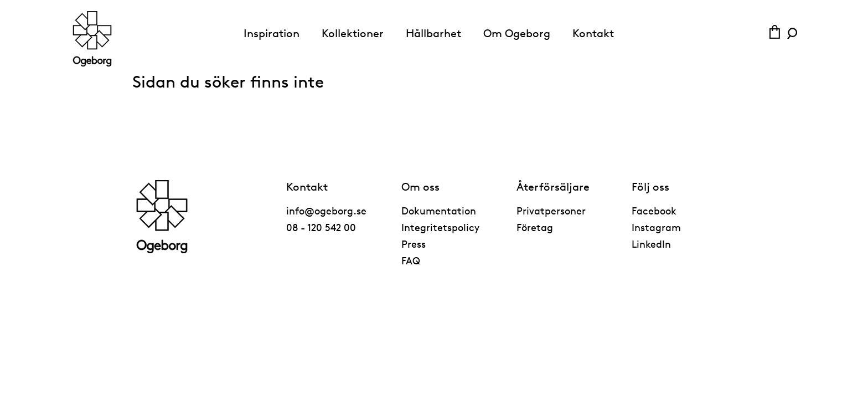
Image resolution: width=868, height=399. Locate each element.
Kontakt (593, 33)
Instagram (656, 227)
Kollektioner (353, 33)
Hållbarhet (433, 33)
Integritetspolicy (440, 227)
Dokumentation (439, 211)
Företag (535, 227)
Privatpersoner (551, 211)
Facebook (654, 211)
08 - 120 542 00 (321, 227)
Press (414, 244)
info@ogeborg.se (326, 211)
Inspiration (272, 33)
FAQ (411, 260)
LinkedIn (651, 244)
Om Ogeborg (517, 33)
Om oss (420, 187)
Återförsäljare (553, 187)
